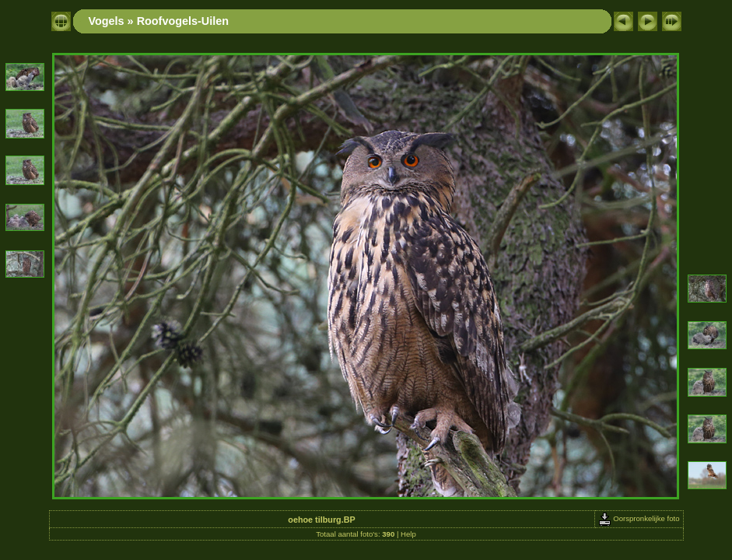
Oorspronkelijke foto (639, 518)
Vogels (107, 21)
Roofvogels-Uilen (183, 21)
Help (408, 534)
